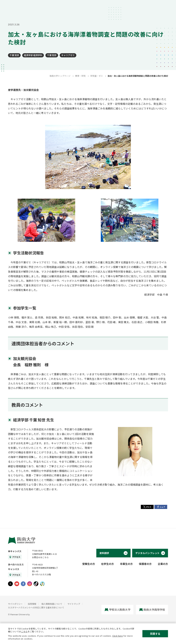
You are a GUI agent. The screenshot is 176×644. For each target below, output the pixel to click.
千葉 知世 (14, 55)
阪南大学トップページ (60, 76)
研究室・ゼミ (97, 76)
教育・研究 (80, 76)
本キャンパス (15, 551)
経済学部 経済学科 (33, 55)
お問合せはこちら (40, 557)
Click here (118, 636)
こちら (24, 631)
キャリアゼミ (68, 55)
